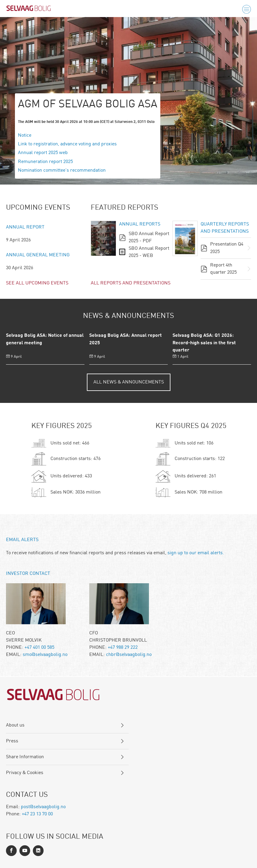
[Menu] (247, 9)
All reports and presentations (131, 283)
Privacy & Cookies (25, 773)
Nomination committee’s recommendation (62, 170)
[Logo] (29, 9)
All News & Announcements (129, 382)
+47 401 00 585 (39, 648)
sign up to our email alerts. (196, 553)
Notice (25, 135)
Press (12, 741)
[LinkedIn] (25, 851)
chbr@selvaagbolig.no (129, 655)
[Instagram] (38, 851)
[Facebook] (11, 851)
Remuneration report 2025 (45, 162)
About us (15, 725)
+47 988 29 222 (123, 648)
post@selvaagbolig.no (43, 807)
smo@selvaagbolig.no (45, 655)
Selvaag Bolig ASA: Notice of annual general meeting (45, 339)
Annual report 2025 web (43, 153)
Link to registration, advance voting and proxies (67, 144)
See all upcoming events (37, 283)
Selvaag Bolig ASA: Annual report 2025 (126, 339)
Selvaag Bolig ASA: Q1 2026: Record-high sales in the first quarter (204, 343)
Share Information (25, 757)
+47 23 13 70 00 (37, 814)
